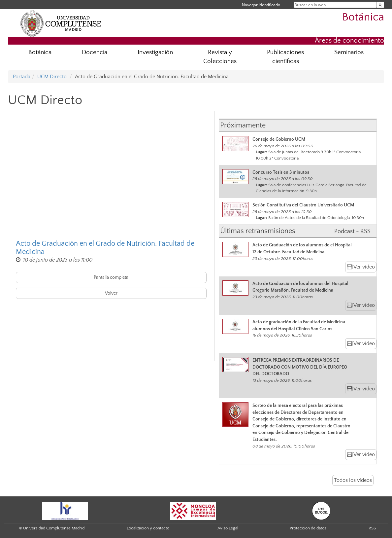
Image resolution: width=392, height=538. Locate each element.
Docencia (95, 52)
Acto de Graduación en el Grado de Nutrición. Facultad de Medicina (105, 248)
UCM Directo (52, 77)
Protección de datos (308, 528)
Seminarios (349, 52)
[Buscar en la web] (380, 5)
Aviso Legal (228, 528)
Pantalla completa (111, 277)
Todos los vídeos (353, 480)
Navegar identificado (261, 5)
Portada (22, 77)
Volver (111, 293)
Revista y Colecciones (220, 57)
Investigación (155, 52)
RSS (372, 528)
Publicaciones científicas (285, 57)
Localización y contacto (148, 528)
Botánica (363, 17)
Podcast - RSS (352, 232)
